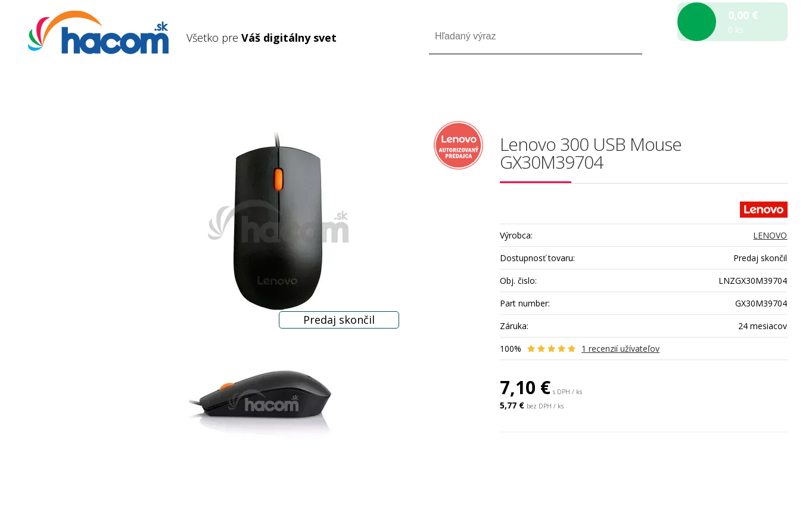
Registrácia (737, 89)
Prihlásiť (688, 89)
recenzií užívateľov (620, 349)
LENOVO (770, 235)
